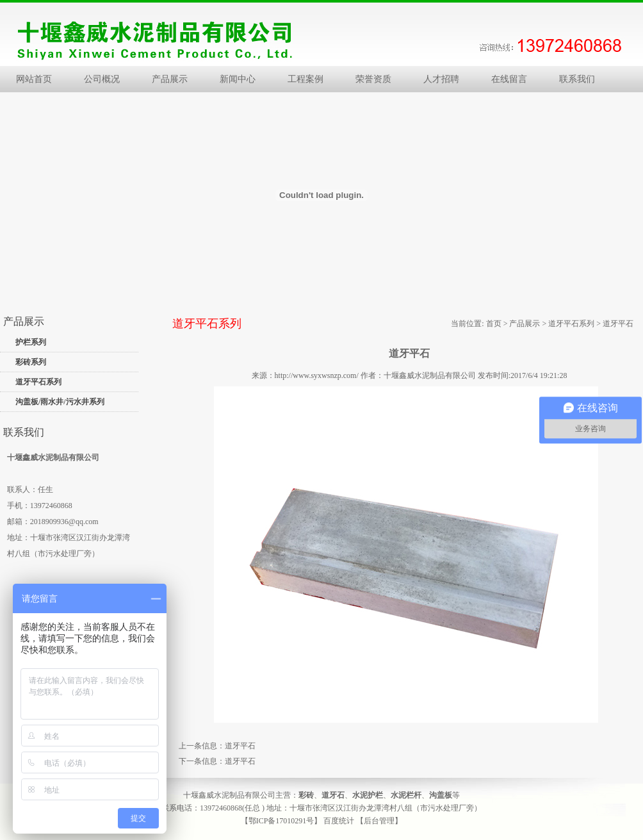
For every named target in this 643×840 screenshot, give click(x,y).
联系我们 (577, 79)
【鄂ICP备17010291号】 (281, 821)
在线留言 (509, 79)
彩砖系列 (31, 362)
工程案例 (305, 79)
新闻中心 (238, 79)
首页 (494, 324)
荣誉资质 (373, 79)
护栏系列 (31, 342)
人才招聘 (441, 79)
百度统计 (339, 821)
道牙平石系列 (38, 382)
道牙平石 (240, 746)
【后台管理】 (379, 821)
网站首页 (34, 79)
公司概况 (102, 79)
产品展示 (170, 79)
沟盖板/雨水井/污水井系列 (60, 402)
